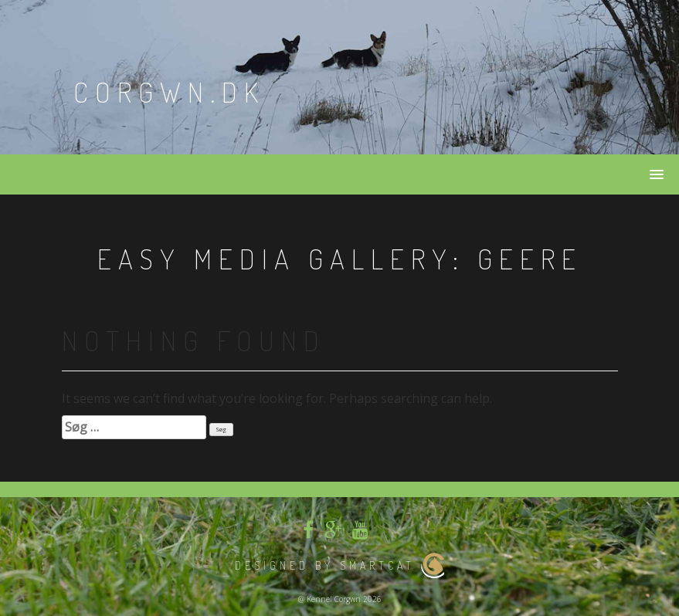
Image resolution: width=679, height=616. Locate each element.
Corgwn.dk (169, 92)
